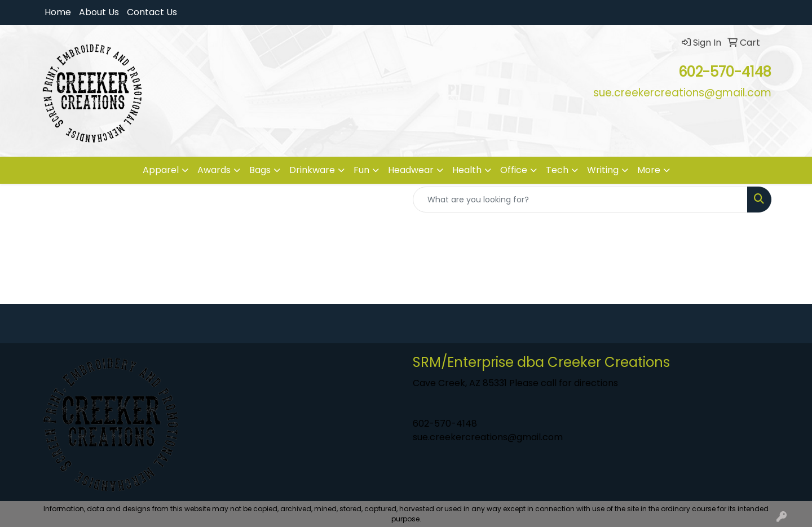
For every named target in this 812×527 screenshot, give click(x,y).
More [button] (649, 170)
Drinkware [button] (312, 170)
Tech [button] (557, 170)
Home (58, 12)
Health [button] (467, 170)
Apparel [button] (161, 170)
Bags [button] (260, 170)
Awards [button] (214, 170)
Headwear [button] (411, 170)
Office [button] (514, 170)
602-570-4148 (445, 424)
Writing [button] (603, 170)
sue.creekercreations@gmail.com (488, 437)
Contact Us (152, 12)
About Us (99, 12)
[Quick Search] (580, 200)
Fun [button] (361, 170)
